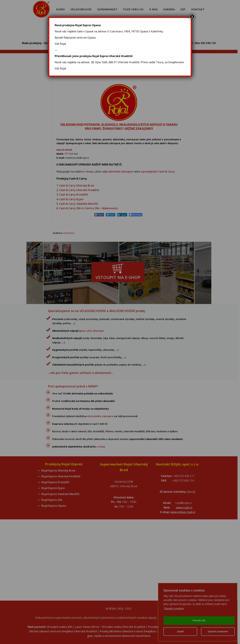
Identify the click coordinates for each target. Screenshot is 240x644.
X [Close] (192, 17)
